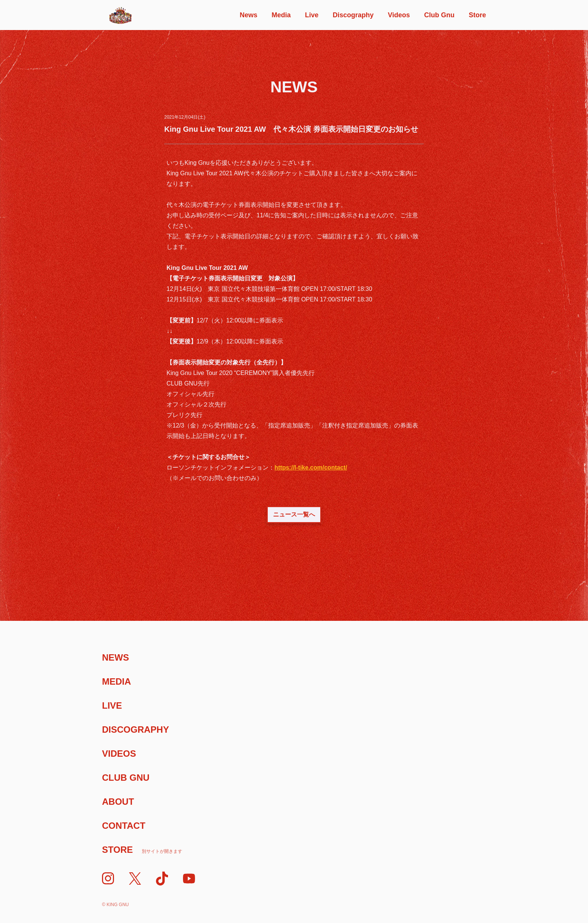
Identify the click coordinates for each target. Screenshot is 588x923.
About (118, 802)
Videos (399, 15)
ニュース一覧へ (294, 514)
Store (477, 15)
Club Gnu (439, 15)
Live (312, 15)
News (248, 15)
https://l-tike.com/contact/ (311, 468)
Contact (124, 826)
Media (281, 15)
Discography (353, 15)
